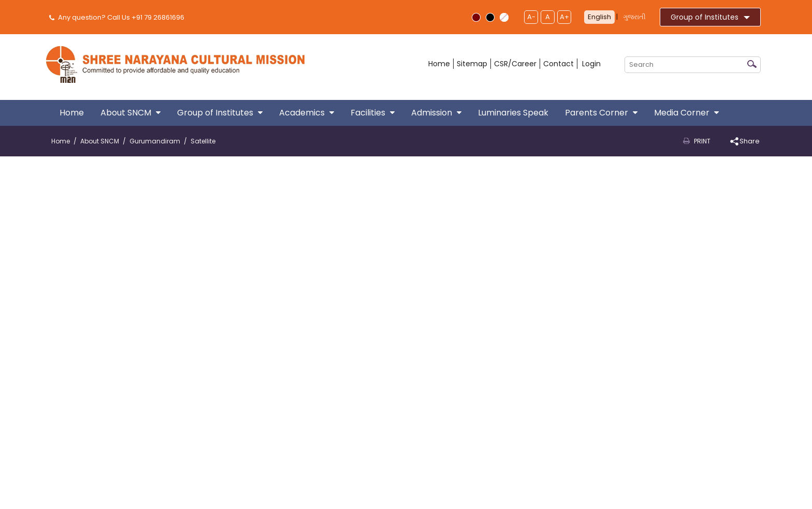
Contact (559, 64)
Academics (307, 113)
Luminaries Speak (513, 113)
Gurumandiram (155, 141)
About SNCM (130, 113)
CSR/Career (515, 64)
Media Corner (686, 113)
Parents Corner (601, 113)
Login (591, 64)
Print (702, 141)
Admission (436, 113)
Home (439, 64)
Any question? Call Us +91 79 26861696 (118, 17)
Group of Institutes (710, 17)
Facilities (373, 113)
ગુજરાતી (634, 17)
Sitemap (472, 64)
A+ (564, 17)
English (599, 17)
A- (531, 17)
